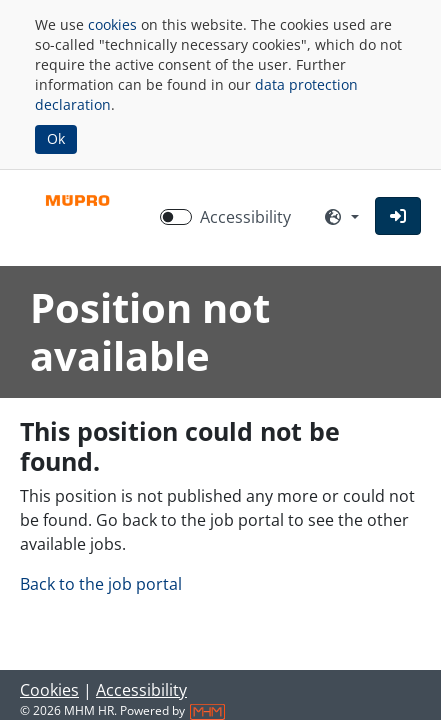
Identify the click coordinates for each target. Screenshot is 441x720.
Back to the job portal (101, 584)
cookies (112, 24)
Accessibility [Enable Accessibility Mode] (245, 217)
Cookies (49, 690)
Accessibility (141, 690)
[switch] (176, 217)
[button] (398, 216)
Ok (56, 138)
